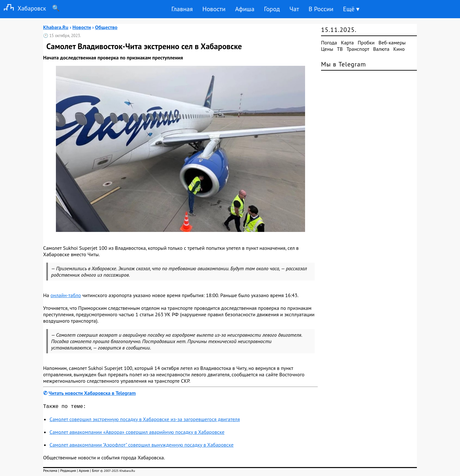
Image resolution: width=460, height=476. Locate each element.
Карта (347, 42)
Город (272, 9)
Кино (399, 49)
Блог (96, 472)
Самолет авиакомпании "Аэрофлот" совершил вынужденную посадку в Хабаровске (142, 446)
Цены (327, 49)
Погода (329, 42)
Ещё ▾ (351, 9)
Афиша (245, 9)
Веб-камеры (392, 42)
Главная (182, 9)
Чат (294, 9)
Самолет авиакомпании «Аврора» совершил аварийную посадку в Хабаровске (137, 433)
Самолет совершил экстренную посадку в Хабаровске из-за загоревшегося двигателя (145, 420)
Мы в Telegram (344, 64)
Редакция (68, 472)
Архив (84, 472)
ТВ (340, 49)
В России (321, 9)
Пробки (366, 42)
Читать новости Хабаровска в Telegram (92, 393)
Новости (214, 9)
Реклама (50, 472)
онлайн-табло (66, 295)
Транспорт (358, 49)
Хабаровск (23, 8)
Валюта (381, 49)
